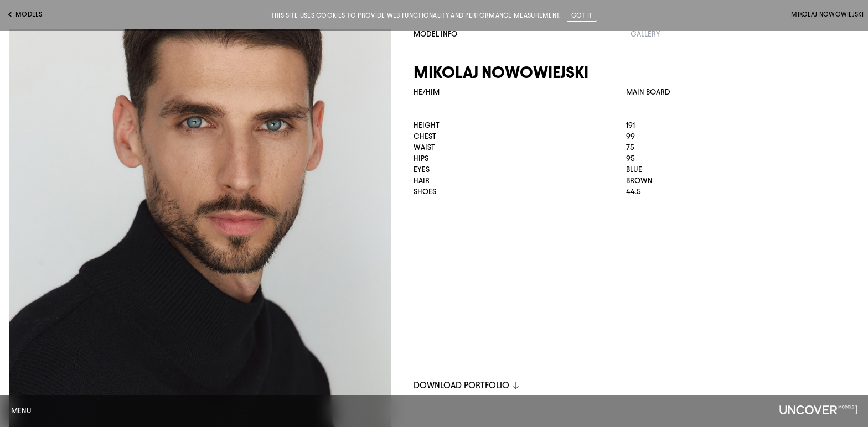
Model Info (435, 34)
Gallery (645, 34)
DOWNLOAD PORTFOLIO (467, 385)
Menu (21, 411)
